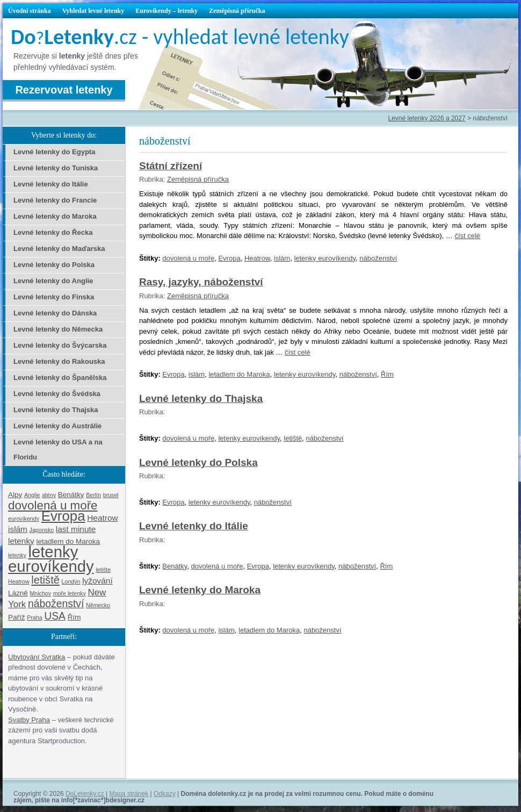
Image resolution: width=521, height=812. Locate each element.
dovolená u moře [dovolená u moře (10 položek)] (53, 505)
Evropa (229, 258)
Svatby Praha (29, 720)
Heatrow (257, 258)
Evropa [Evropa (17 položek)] (63, 516)
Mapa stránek (129, 794)
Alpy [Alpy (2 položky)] (15, 495)
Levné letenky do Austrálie (57, 426)
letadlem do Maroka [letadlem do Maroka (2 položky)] (68, 541)
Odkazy (165, 794)
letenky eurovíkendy (325, 258)
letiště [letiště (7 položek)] (45, 580)
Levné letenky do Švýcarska (60, 345)
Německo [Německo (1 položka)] (98, 605)
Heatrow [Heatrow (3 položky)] (102, 518)
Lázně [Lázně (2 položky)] (18, 593)
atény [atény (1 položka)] (49, 495)
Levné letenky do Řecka (53, 232)
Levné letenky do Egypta (54, 152)
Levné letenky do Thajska (201, 398)
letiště (293, 438)
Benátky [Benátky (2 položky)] (71, 495)
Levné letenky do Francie (55, 200)
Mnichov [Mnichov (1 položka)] (40, 593)
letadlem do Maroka (239, 374)
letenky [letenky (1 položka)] (17, 555)
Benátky (175, 566)
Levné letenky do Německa (58, 329)
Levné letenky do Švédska (57, 394)
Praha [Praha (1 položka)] (34, 617)
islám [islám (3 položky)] (18, 529)
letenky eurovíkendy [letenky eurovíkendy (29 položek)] (51, 559)
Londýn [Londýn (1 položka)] (71, 581)
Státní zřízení (171, 166)
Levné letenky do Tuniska (56, 168)
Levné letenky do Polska (198, 462)
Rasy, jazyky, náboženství (201, 282)
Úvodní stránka (30, 11)
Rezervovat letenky (64, 90)
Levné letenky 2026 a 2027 (426, 118)
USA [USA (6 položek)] (55, 616)
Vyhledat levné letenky (93, 11)
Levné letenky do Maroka (200, 590)
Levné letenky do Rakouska (59, 361)
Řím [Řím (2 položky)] (74, 617)
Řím (387, 374)
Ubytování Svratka (37, 657)
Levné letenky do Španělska (60, 378)
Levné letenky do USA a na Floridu (58, 450)
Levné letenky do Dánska (55, 313)
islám (282, 258)
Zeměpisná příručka (237, 11)
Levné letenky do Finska (54, 297)
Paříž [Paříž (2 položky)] (17, 617)
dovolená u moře (188, 258)
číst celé (467, 236)
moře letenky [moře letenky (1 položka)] (70, 593)
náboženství (378, 258)
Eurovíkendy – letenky (167, 11)
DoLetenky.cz (85, 794)
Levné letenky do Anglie (53, 281)
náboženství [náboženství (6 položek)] (56, 603)
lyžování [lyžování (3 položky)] (97, 581)
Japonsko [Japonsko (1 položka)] (42, 530)
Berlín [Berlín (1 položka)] (93, 495)
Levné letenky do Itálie (194, 526)
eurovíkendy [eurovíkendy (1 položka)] (24, 519)
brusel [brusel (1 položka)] (111, 495)
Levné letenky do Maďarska (59, 249)
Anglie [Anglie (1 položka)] (32, 495)
